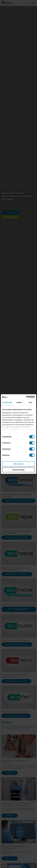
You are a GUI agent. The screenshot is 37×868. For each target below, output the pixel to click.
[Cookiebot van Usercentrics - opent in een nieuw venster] (26, 397)
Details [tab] (19, 402)
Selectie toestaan (18, 470)
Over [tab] (31, 402)
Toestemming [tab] (7, 402)
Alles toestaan (19, 464)
